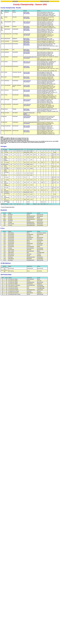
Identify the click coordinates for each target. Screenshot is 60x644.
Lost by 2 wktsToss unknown (27, 73)
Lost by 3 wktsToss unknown (27, 86)
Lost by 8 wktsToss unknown (27, 53)
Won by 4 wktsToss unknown (27, 91)
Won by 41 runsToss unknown (27, 62)
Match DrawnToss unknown (27, 13)
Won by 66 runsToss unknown (27, 22)
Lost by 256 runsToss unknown (27, 105)
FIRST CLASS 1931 (45, 1)
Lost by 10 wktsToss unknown (27, 34)
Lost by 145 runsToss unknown (27, 81)
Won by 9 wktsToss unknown (27, 126)
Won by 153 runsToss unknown (27, 100)
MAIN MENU (15, 1)
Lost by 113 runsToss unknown (27, 117)
